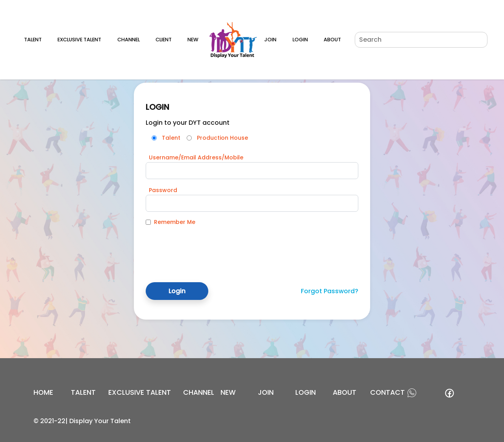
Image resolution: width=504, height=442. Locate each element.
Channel (129, 40)
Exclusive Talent (79, 40)
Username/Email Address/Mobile (196, 157)
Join (270, 40)
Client (164, 40)
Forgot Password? (330, 291)
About (332, 40)
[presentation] (206, 248)
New (193, 40)
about (345, 392)
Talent (33, 40)
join (266, 392)
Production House (222, 138)
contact (387, 392)
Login (300, 40)
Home (43, 392)
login (306, 392)
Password (163, 190)
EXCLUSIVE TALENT (140, 392)
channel (199, 392)
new (228, 392)
